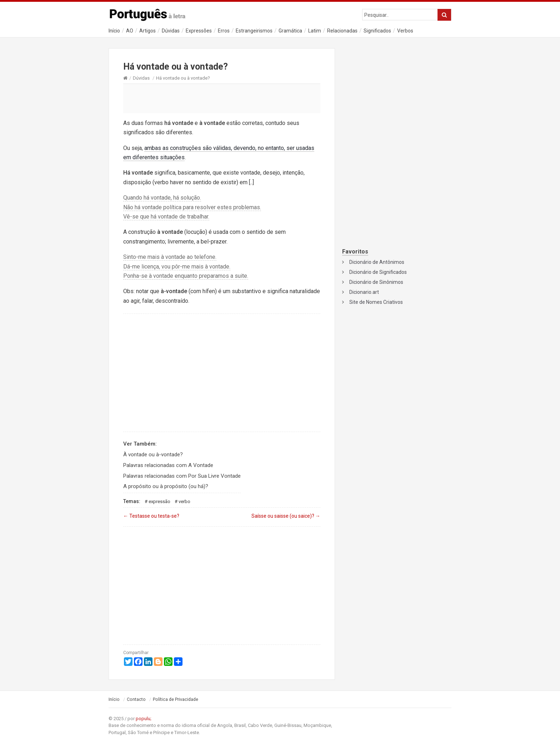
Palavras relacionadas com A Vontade (168, 465)
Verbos (405, 31)
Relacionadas (342, 31)
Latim (315, 31)
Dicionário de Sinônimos (376, 282)
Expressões (199, 31)
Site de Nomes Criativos (376, 302)
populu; (144, 719)
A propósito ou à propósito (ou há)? (166, 486)
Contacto (136, 699)
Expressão (159, 501)
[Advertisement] (222, 98)
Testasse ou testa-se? (151, 516)
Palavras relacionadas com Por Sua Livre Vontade (182, 476)
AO (130, 31)
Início (114, 31)
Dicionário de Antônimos (377, 262)
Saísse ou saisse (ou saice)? (286, 516)
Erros (224, 31)
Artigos (147, 31)
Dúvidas (171, 31)
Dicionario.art (364, 292)
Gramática (290, 31)
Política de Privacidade (176, 699)
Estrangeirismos (254, 31)
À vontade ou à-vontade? (153, 455)
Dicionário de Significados (378, 272)
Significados (377, 31)
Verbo (184, 501)
